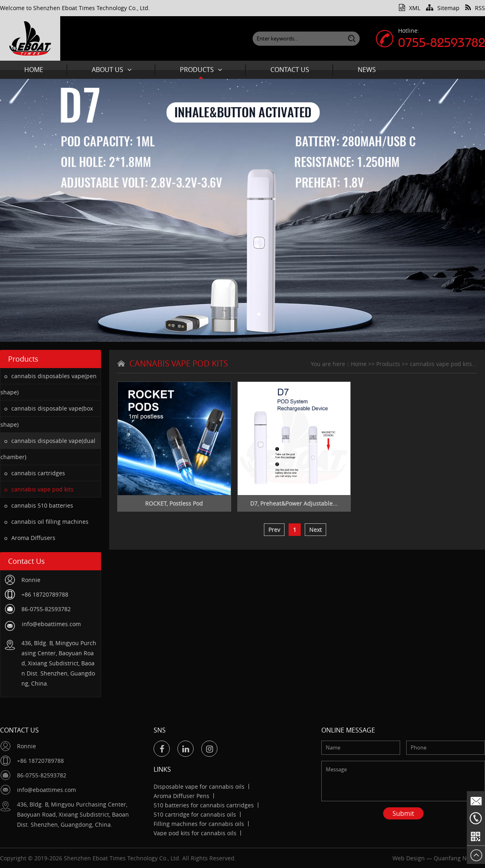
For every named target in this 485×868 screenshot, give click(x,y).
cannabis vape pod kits (39, 489)
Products (201, 70)
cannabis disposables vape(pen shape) (48, 384)
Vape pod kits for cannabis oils (195, 833)
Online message (348, 730)
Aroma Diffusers (30, 538)
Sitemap (443, 8)
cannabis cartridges (35, 473)
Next (315, 530)
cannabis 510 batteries (39, 505)
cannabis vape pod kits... (443, 364)
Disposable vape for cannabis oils (199, 786)
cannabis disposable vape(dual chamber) (48, 449)
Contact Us (290, 70)
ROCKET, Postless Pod (174, 503)
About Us (112, 70)
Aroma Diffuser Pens (181, 796)
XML (410, 8)
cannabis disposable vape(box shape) (47, 416)
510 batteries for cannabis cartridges (204, 805)
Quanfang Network (459, 858)
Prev (274, 530)
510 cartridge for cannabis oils (195, 814)
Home (34, 70)
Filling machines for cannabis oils (199, 824)
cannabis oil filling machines (46, 522)
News (367, 70)
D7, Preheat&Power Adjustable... (294, 503)
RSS (475, 8)
